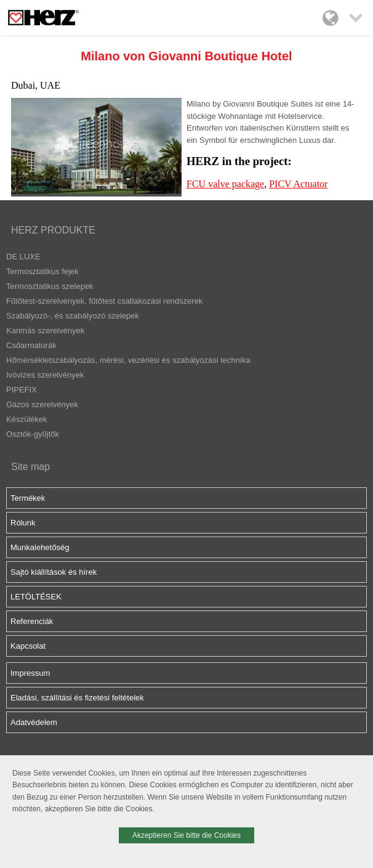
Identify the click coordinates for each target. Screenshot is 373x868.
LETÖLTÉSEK (36, 597)
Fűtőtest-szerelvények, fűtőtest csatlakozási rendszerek (104, 301)
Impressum (30, 673)
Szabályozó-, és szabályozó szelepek (73, 316)
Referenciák (32, 621)
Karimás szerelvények (45, 331)
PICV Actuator (298, 184)
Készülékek (26, 419)
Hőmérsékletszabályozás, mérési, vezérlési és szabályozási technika (128, 360)
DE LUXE (23, 257)
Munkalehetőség (40, 547)
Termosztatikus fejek (42, 271)
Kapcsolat (28, 646)
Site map (30, 467)
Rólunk (23, 523)
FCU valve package (225, 184)
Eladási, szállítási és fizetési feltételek (77, 698)
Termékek (28, 498)
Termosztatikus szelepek (50, 286)
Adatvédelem (34, 722)
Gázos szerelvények (42, 404)
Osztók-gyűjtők (33, 434)
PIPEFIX (22, 390)
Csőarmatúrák (31, 345)
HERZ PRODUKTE (53, 230)
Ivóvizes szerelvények (45, 375)
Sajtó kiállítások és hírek (54, 572)
